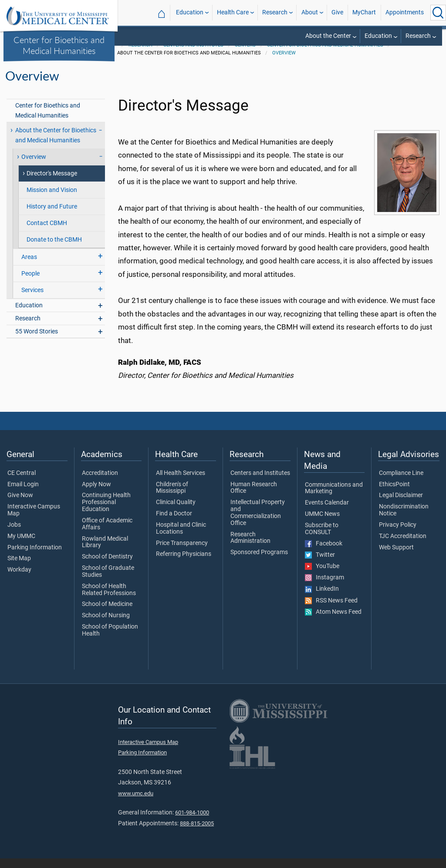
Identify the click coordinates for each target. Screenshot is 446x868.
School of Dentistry (107, 566)
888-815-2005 (197, 833)
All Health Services (181, 483)
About (310, 12)
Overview (284, 62)
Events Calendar (327, 512)
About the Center (328, 36)
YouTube (322, 576)
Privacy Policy (398, 535)
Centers (245, 55)
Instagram (324, 587)
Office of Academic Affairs (107, 534)
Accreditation (100, 483)
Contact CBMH (47, 233)
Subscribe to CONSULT (322, 538)
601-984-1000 (192, 822)
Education (190, 12)
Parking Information (35, 557)
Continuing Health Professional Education (106, 512)
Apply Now (96, 494)
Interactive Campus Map (34, 520)
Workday (19, 579)
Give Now (20, 505)
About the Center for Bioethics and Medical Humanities (56, 145)
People (30, 283)
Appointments (405, 12)
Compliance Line (401, 483)
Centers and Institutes (193, 55)
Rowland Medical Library (105, 552)
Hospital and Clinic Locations (181, 538)
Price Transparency (182, 553)
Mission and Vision (52, 200)
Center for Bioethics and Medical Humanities (59, 45)
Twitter (320, 565)
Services (32, 300)
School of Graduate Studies (108, 581)
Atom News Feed (333, 622)
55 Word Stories (37, 341)
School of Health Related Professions (109, 599)
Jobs (14, 535)
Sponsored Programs (259, 562)
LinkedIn (322, 599)
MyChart (364, 12)
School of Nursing (106, 625)
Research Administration (250, 548)
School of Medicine (107, 614)
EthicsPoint (394, 494)
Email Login (23, 494)
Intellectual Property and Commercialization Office (258, 522)
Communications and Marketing (334, 498)
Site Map (19, 569)
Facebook (324, 553)
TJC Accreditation (403, 546)
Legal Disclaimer (401, 505)
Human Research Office (254, 498)
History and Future (52, 216)
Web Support (396, 557)
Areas (29, 267)
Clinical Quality (176, 512)
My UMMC (21, 546)
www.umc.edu (136, 803)
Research (275, 12)
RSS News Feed (331, 610)
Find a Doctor (174, 523)
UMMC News (322, 524)
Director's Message (52, 183)
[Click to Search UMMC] (438, 13)
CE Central (22, 483)
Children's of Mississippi (172, 498)
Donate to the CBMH (54, 249)
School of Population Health (110, 640)
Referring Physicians (184, 564)
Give (337, 12)
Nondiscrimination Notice (404, 520)
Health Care (233, 12)
